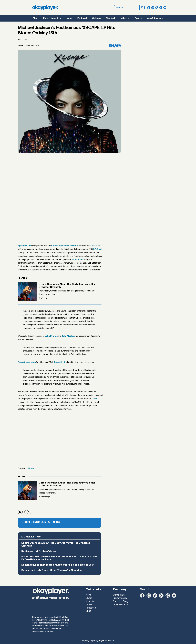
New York (111, 18)
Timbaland (77, 260)
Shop (35, 18)
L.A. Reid (97, 249)
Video (123, 18)
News (69, 18)
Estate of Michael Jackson (64, 246)
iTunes (95, 399)
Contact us (119, 595)
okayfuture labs (155, 18)
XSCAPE (95, 246)
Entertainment (51, 18)
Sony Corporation (27, 362)
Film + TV (90, 601)
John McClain (68, 336)
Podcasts (91, 608)
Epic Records (24, 246)
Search (114, 5)
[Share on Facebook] (111, 46)
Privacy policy (120, 598)
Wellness (96, 18)
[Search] (142, 8)
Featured (82, 18)
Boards (138, 18)
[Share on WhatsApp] (119, 46)
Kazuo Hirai (59, 362)
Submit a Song (121, 601)
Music (89, 598)
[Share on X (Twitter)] (115, 46)
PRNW (31, 468)
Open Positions (121, 605)
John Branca (51, 336)
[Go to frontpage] (45, 8)
